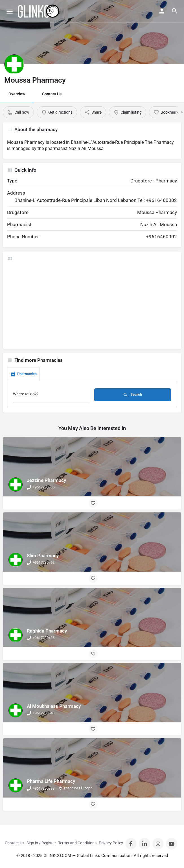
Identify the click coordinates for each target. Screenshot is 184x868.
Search (132, 395)
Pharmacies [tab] (23, 374)
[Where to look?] (52, 396)
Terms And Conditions (77, 843)
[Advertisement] (92, 305)
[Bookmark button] (93, 503)
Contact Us (52, 94)
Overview (17, 94)
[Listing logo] (14, 64)
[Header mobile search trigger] (175, 11)
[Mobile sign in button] (162, 11)
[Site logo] (39, 11)
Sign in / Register (41, 843)
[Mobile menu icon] (10, 11)
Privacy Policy (111, 843)
